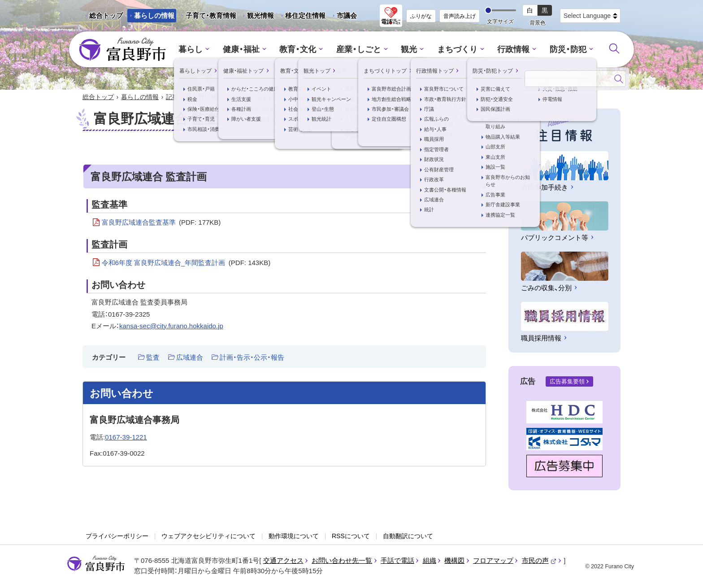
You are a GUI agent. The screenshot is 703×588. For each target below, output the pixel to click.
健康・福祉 (247, 50)
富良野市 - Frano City (122, 50)
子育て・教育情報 (211, 15)
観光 (408, 50)
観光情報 (257, 17)
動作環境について (294, 537)
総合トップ (106, 15)
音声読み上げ (460, 16)
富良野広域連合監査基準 (161, 223)
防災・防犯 (561, 50)
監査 (153, 358)
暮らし (198, 50)
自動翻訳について (408, 537)
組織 (430, 561)
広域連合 (190, 358)
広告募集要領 (567, 382)
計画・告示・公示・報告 (252, 358)
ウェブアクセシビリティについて (208, 537)
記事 (172, 98)
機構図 (454, 561)
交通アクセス (283, 561)
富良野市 (96, 565)
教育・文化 (301, 50)
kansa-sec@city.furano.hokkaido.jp (171, 327)
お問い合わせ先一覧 (342, 561)
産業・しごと (359, 50)
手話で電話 (397, 561)
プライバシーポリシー (117, 537)
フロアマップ (493, 561)
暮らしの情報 (154, 15)
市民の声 (539, 561)
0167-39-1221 (126, 438)
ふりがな (421, 16)
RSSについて (351, 537)
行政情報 (508, 50)
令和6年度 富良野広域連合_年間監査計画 (186, 264)
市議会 (347, 15)
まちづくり (454, 50)
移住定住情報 (302, 17)
